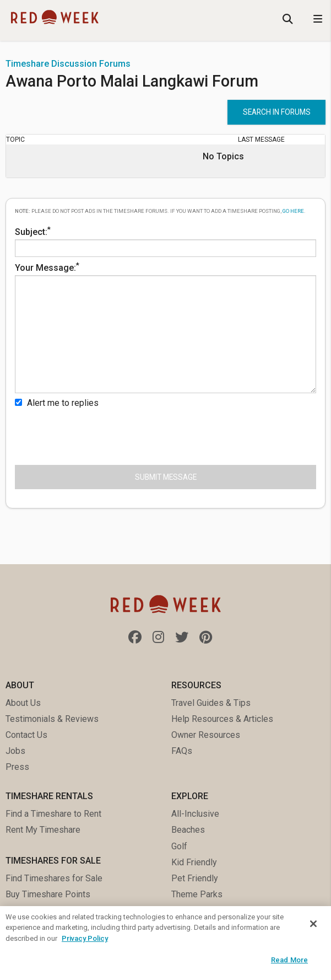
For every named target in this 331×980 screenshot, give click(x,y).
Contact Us (26, 735)
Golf (179, 846)
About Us (23, 703)
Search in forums (277, 112)
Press (17, 767)
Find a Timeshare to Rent (53, 814)
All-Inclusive (195, 814)
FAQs (182, 751)
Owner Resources (206, 735)
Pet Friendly (195, 878)
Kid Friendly (194, 862)
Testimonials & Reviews (52, 719)
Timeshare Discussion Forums (68, 64)
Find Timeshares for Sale (54, 878)
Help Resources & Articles (222, 719)
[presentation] (99, 435)
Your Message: (165, 327)
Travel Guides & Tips (211, 703)
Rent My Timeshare (43, 830)
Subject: (165, 241)
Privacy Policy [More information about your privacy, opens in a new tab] (85, 938)
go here (293, 211)
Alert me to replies (57, 403)
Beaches (188, 830)
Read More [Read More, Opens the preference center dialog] (289, 960)
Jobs (15, 751)
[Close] (313, 924)
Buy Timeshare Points (48, 894)
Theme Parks (197, 894)
